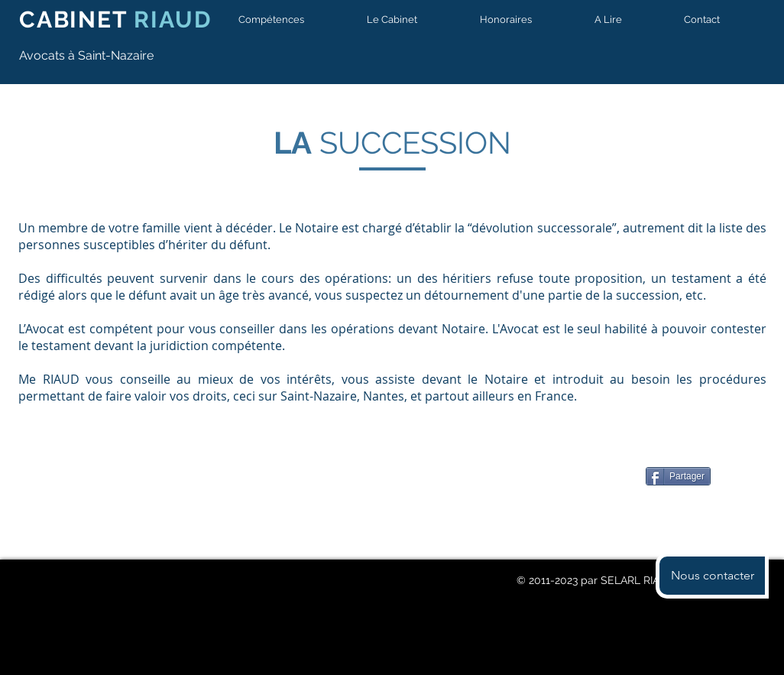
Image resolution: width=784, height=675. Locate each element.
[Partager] (678, 476)
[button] (287, 19)
